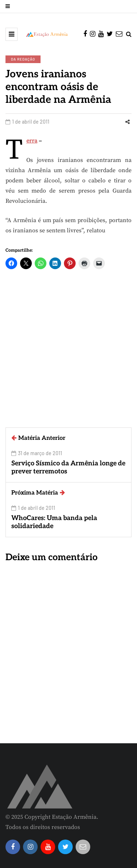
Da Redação (23, 59)
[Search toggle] (129, 34)
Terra (32, 141)
